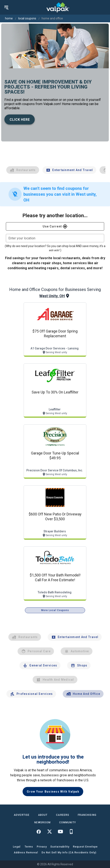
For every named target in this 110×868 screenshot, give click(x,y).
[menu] (6, 7)
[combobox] (55, 238)
